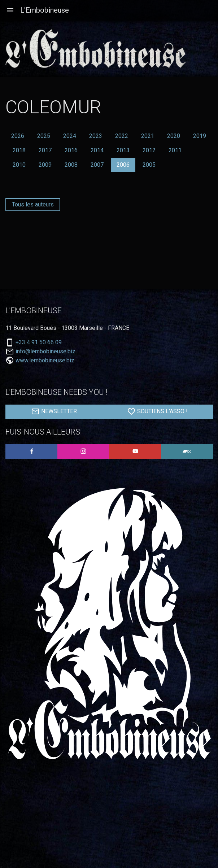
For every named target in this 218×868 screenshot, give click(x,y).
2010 (19, 165)
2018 (19, 150)
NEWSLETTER (54, 411)
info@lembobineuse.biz (45, 352)
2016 (71, 150)
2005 (149, 165)
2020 (174, 136)
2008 (71, 165)
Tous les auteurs (33, 204)
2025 (44, 136)
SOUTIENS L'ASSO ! (157, 411)
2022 (122, 136)
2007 (97, 165)
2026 (18, 136)
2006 (123, 165)
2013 (123, 150)
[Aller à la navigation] (10, 10)
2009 (45, 165)
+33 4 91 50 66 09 (39, 343)
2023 (96, 136)
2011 (175, 150)
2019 (200, 136)
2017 (45, 150)
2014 (97, 150)
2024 (70, 136)
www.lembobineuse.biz (45, 360)
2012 (149, 150)
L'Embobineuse (45, 10)
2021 (148, 136)
